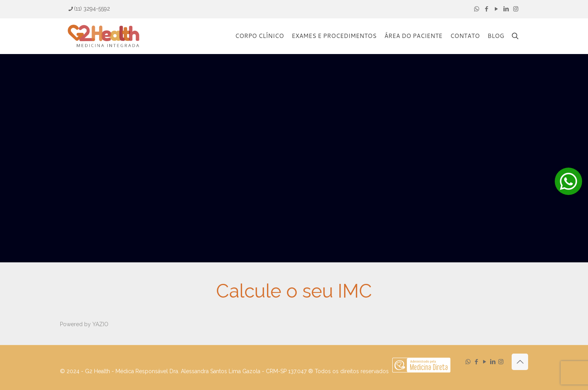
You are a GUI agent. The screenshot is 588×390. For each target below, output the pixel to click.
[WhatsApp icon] (477, 9)
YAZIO (100, 324)
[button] (568, 181)
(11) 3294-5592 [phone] (92, 9)
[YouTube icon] (496, 9)
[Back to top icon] (520, 362)
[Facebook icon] (486, 9)
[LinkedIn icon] (506, 9)
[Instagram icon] (516, 9)
